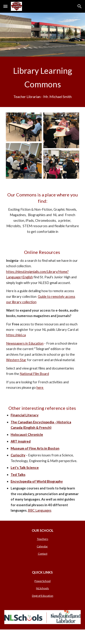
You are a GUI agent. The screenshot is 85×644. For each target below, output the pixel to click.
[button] (5, 6)
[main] (43, 82)
